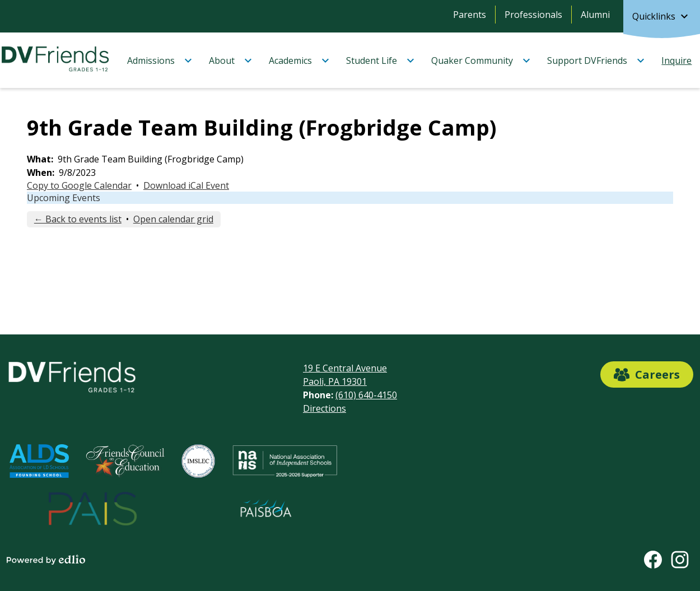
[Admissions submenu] (160, 61)
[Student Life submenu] (381, 61)
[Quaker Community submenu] (481, 61)
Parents (470, 15)
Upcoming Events (64, 198)
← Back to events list (78, 219)
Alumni (595, 15)
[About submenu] (231, 61)
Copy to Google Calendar (79, 185)
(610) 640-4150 (366, 395)
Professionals (533, 15)
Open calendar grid (173, 219)
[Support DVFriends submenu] (596, 61)
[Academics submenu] (299, 61)
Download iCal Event (186, 185)
